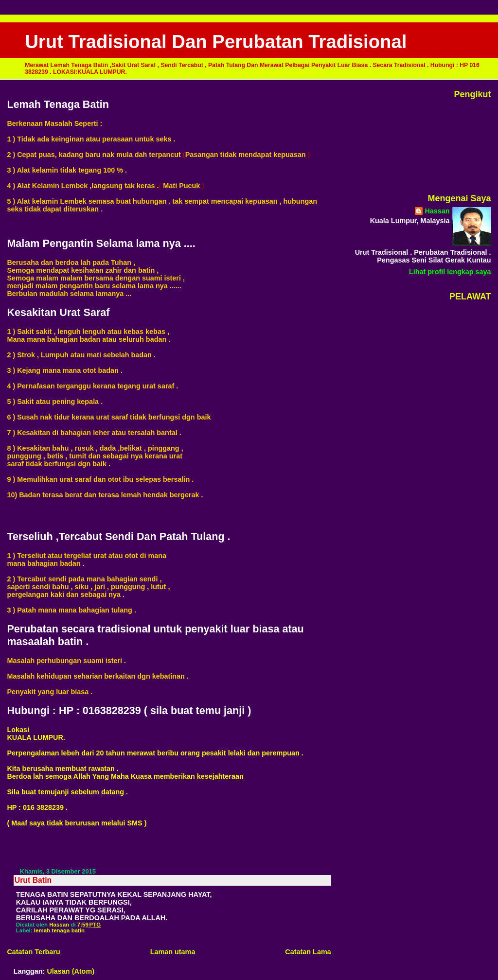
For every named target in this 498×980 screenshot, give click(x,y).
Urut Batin (33, 880)
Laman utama (173, 952)
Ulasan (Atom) (71, 971)
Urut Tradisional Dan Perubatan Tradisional (216, 42)
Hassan (437, 211)
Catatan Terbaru (33, 952)
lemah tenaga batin (59, 930)
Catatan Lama (308, 952)
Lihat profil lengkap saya (450, 272)
